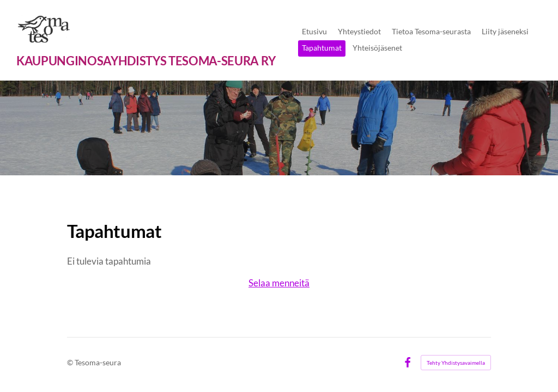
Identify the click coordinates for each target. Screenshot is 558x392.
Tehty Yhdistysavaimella (456, 363)
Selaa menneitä (279, 283)
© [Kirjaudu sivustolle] (71, 362)
